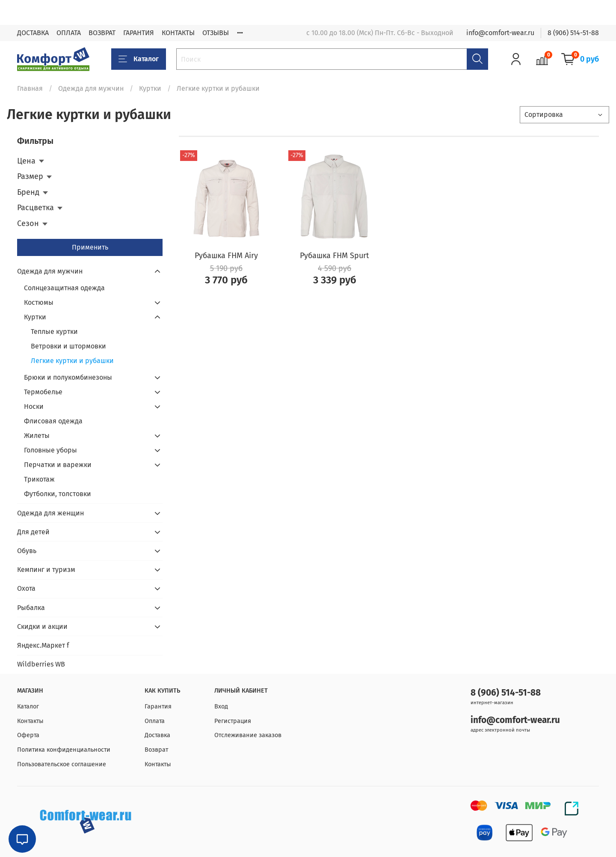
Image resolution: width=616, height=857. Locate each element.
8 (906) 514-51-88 (573, 33)
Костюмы (39, 302)
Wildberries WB (41, 664)
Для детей (33, 532)
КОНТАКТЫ (178, 33)
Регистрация (233, 721)
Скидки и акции (42, 626)
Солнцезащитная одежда (64, 288)
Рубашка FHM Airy (226, 256)
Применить (90, 247)
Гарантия (158, 707)
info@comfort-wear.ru (500, 33)
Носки (34, 406)
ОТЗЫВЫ (216, 33)
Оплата (155, 721)
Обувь (27, 551)
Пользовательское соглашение (62, 764)
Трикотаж (39, 479)
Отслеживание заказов (248, 735)
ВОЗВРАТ (102, 33)
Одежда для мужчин (91, 88)
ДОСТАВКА (33, 33)
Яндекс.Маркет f (43, 645)
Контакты (30, 721)
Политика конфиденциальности (64, 750)
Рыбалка (31, 608)
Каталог (139, 59)
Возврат (156, 750)
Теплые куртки (54, 332)
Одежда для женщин (50, 513)
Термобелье (43, 392)
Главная (30, 88)
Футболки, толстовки (58, 494)
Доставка (157, 735)
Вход (221, 707)
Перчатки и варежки (58, 465)
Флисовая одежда (53, 421)
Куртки (150, 88)
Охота (26, 588)
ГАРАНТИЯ (139, 33)
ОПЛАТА (69, 33)
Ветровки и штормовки (68, 346)
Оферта (28, 735)
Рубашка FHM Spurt (335, 256)
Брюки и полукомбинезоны (68, 377)
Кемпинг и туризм (46, 570)
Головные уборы (50, 450)
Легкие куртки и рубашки (72, 361)
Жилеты (37, 436)
